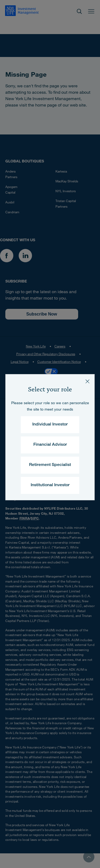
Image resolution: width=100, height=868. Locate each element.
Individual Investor (50, 425)
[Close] (87, 381)
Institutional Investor (50, 485)
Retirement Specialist (50, 465)
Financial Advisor (50, 445)
